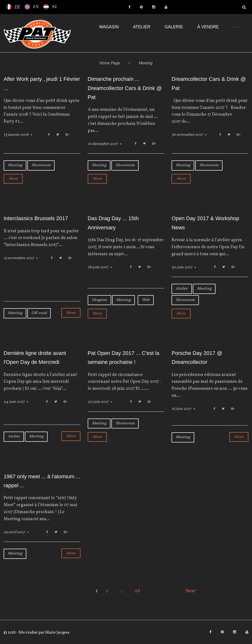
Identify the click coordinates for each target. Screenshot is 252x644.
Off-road (39, 313)
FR (17, 7)
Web (146, 300)
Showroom (41, 165)
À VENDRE (208, 27)
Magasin (109, 27)
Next (190, 591)
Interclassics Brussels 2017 (36, 218)
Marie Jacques (57, 633)
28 (137, 591)
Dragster (99, 300)
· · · (236, 27)
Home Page (110, 63)
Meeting (15, 165)
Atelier (142, 27)
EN (36, 7)
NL (54, 7)
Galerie (174, 27)
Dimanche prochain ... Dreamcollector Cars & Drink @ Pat (125, 88)
